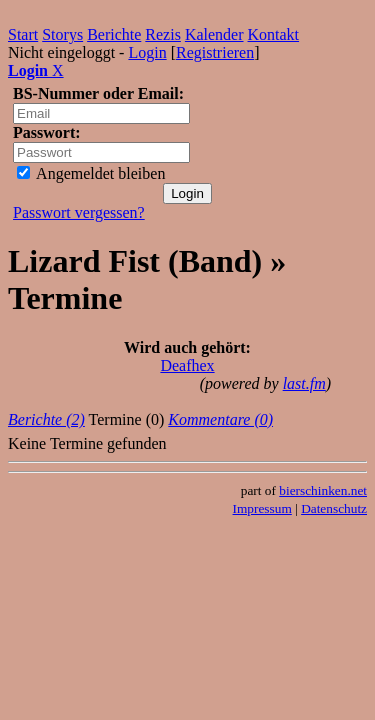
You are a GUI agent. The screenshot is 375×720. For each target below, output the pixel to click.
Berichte (114, 34)
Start (23, 34)
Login (147, 52)
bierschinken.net (323, 490)
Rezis (163, 34)
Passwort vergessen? (79, 212)
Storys (62, 34)
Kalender (214, 34)
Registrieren (215, 52)
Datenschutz (334, 508)
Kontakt (274, 34)
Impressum (262, 508)
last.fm (304, 383)
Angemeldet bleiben (91, 173)
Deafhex (187, 365)
